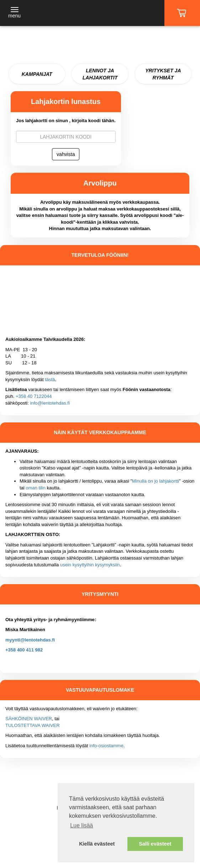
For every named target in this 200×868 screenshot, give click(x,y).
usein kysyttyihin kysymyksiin (90, 565)
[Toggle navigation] (14, 13)
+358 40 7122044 (34, 396)
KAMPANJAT (37, 74)
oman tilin (36, 488)
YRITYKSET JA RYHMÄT (163, 74)
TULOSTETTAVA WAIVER (33, 725)
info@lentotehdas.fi (50, 403)
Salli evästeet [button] (155, 844)
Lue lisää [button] (81, 825)
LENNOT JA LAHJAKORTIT (100, 74)
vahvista (66, 154)
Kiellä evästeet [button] (97, 844)
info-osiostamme (106, 746)
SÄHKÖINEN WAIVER (29, 719)
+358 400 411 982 (24, 650)
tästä (50, 380)
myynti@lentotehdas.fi (30, 640)
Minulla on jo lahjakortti (156, 481)
